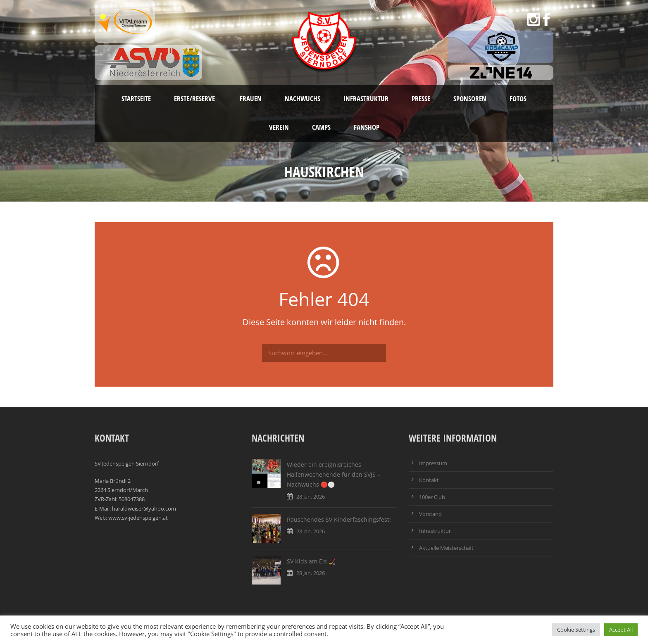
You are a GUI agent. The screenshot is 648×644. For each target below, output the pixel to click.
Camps (321, 127)
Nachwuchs (303, 99)
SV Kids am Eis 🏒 (311, 561)
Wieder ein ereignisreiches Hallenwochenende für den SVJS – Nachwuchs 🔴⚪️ (334, 474)
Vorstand (430, 514)
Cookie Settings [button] (576, 630)
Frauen (251, 99)
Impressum (433, 463)
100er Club (432, 497)
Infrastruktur (366, 99)
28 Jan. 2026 (311, 497)
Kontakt (429, 480)
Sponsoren (470, 99)
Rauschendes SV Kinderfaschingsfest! (339, 519)
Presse (421, 99)
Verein (279, 127)
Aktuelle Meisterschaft (446, 548)
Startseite (136, 99)
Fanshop (367, 127)
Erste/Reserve (195, 99)
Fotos (518, 99)
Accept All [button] (621, 630)
